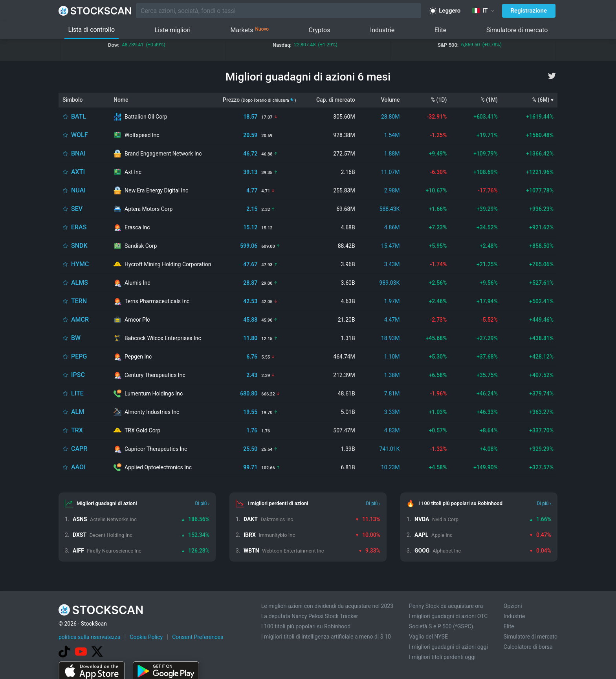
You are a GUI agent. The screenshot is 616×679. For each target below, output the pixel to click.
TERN (79, 301)
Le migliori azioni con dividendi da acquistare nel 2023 (327, 606)
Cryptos (319, 30)
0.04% (540, 551)
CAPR (79, 449)
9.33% (369, 551)
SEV (77, 209)
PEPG (79, 356)
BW (76, 338)
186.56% (195, 519)
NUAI (78, 190)
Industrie (382, 30)
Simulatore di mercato (517, 30)
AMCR (80, 319)
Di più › (202, 503)
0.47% (540, 535)
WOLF (80, 135)
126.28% (195, 551)
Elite (441, 30)
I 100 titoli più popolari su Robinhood (306, 626)
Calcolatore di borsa (528, 647)
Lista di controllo (92, 30)
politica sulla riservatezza (89, 637)
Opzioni (513, 606)
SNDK (79, 246)
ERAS (79, 227)
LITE (77, 393)
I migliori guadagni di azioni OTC (448, 616)
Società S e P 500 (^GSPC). (442, 626)
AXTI (78, 172)
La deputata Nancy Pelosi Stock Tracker (310, 616)
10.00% (368, 535)
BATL (79, 116)
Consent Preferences (198, 637)
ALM (78, 412)
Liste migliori (172, 30)
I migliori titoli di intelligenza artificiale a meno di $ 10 (326, 637)
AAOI (78, 467)
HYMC (80, 264)
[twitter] (552, 76)
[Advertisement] (308, 657)
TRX (77, 430)
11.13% (368, 519)
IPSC (78, 375)
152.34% (195, 535)
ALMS (80, 283)
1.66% (540, 519)
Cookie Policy (146, 637)
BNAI (78, 153)
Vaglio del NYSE (428, 637)
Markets (249, 30)
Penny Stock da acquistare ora (446, 606)
